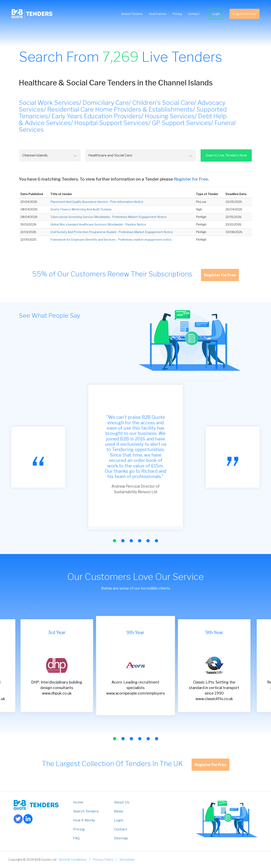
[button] (114, 541)
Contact (193, 14)
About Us (122, 802)
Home (78, 802)
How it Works (84, 820)
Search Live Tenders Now (226, 155)
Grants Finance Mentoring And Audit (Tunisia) (81, 209)
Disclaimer (127, 860)
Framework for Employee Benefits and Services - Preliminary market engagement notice (111, 240)
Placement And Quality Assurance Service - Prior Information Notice (97, 202)
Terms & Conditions (72, 860)
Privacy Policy (103, 860)
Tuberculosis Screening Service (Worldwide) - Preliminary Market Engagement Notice (108, 217)
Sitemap (121, 838)
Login (215, 14)
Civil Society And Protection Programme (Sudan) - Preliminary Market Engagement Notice (112, 232)
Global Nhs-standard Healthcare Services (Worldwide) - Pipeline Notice (98, 224)
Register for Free (191, 179)
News (119, 811)
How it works (157, 14)
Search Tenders (131, 14)
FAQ (76, 838)
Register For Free (244, 14)
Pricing (176, 14)
